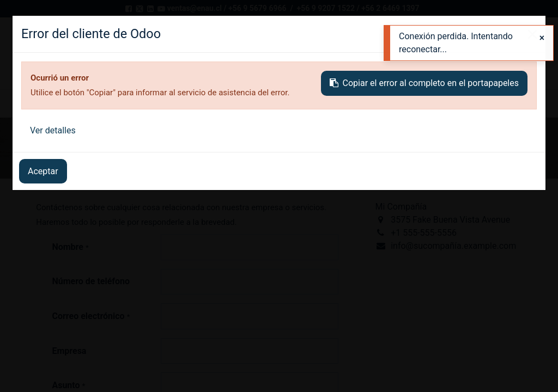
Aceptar (43, 171)
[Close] (542, 38)
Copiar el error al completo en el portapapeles (424, 83)
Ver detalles (53, 130)
